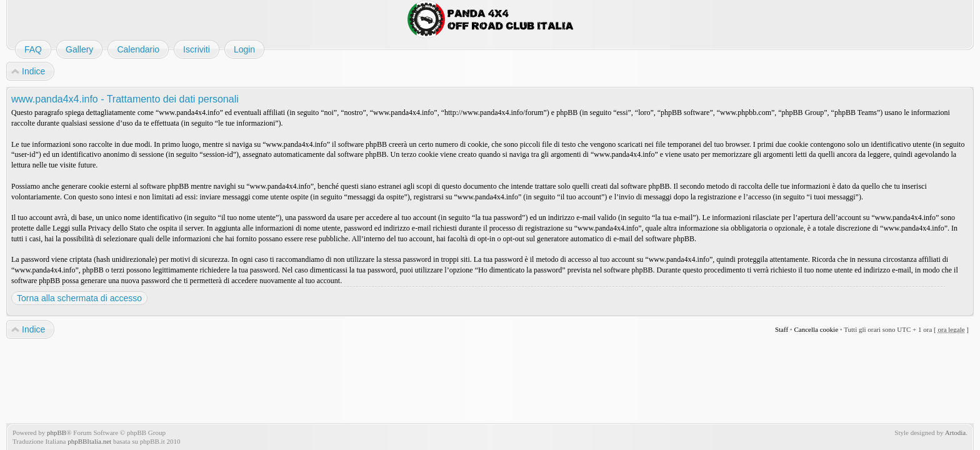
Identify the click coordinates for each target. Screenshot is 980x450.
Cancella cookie (816, 329)
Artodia (956, 432)
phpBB (57, 432)
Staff (782, 329)
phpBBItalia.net (89, 441)
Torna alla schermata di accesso (79, 298)
